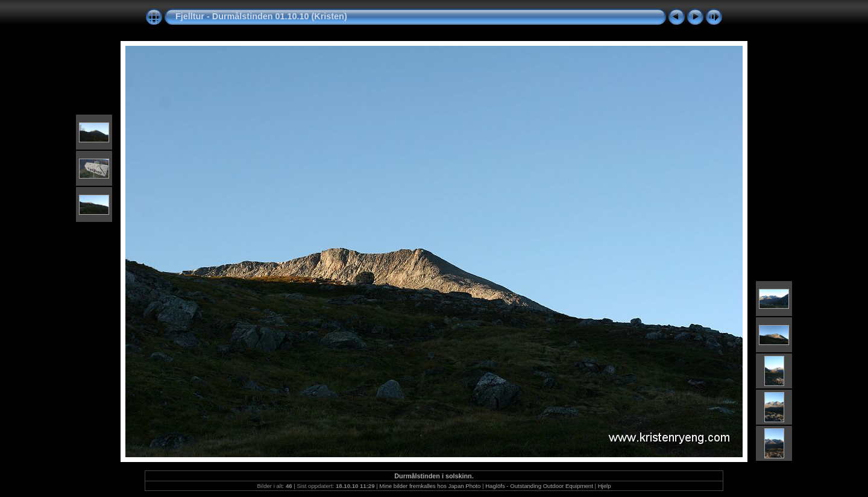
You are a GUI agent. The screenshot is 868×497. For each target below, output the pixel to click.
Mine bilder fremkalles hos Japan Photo (430, 486)
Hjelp (605, 486)
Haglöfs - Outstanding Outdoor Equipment (539, 486)
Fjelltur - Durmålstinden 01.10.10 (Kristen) (261, 16)
